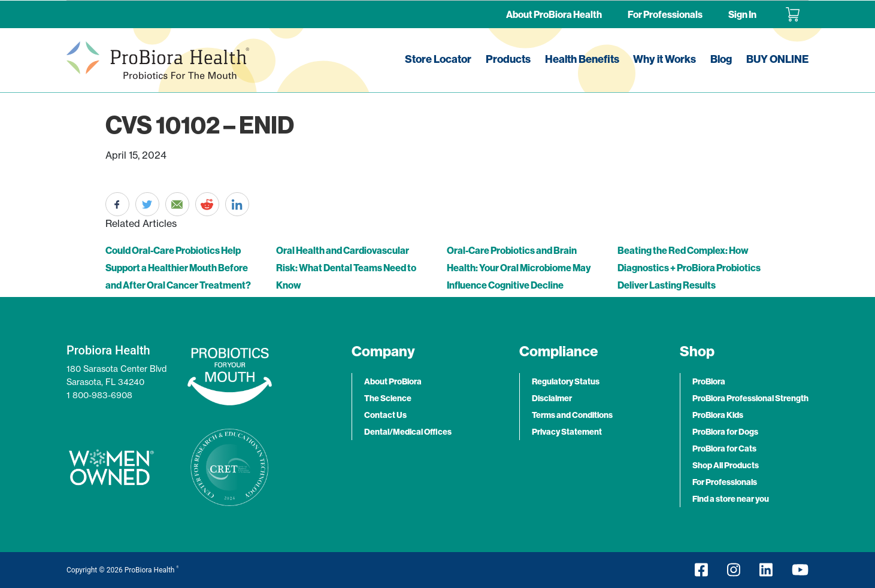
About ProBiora (393, 381)
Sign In (742, 14)
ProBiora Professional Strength (750, 398)
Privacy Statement (567, 432)
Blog (721, 59)
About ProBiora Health (554, 14)
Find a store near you (731, 499)
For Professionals (665, 14)
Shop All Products (726, 465)
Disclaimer (552, 398)
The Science (388, 398)
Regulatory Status (566, 381)
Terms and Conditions (572, 415)
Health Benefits (582, 59)
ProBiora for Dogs (725, 432)
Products (508, 59)
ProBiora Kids (718, 415)
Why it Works (664, 59)
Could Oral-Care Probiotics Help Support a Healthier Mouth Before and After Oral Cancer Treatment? (178, 268)
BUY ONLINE (777, 59)
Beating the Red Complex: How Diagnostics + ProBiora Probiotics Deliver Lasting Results (689, 268)
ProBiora (709, 381)
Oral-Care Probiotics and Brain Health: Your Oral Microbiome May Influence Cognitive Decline (519, 268)
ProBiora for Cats (724, 448)
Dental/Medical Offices (408, 432)
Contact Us (385, 415)
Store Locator (438, 59)
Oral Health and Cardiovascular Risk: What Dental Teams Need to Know (346, 268)
